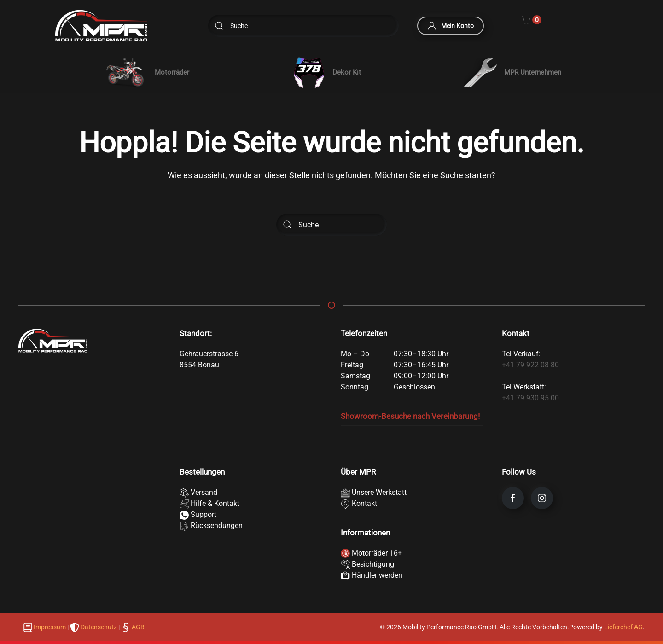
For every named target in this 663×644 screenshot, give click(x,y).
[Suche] (303, 26)
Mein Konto (451, 26)
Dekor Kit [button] (326, 73)
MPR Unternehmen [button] (512, 72)
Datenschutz (99, 627)
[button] (145, 72)
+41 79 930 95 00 (530, 398)
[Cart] (532, 19)
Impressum (50, 627)
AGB (137, 627)
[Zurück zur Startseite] (101, 26)
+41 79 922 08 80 (530, 365)
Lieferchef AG (623, 627)
